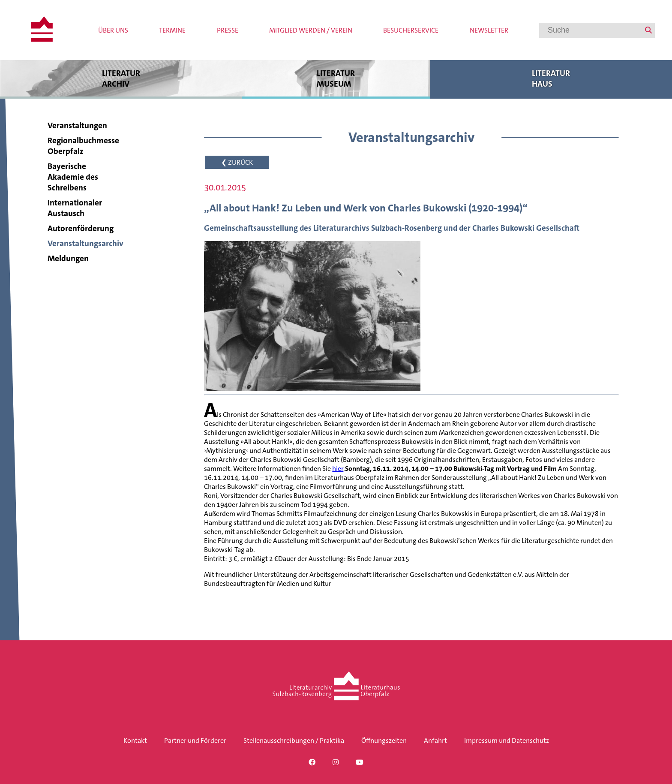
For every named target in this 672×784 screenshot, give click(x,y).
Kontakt (135, 740)
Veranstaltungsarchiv (85, 243)
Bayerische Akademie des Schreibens (73, 177)
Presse (228, 30)
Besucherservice (411, 30)
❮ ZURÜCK (237, 162)
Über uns (113, 30)
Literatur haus (551, 78)
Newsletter (489, 30)
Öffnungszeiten (384, 740)
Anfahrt (435, 740)
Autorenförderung (81, 228)
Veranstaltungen (77, 125)
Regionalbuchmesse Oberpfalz (83, 146)
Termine (172, 30)
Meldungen (68, 258)
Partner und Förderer (195, 740)
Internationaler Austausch (75, 208)
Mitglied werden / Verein (311, 30)
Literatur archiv (121, 78)
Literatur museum (336, 78)
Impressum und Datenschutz (507, 740)
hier (338, 469)
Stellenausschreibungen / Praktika (294, 740)
